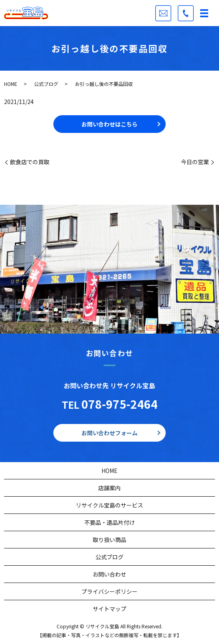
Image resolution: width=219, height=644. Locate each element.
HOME (11, 84)
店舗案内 (109, 488)
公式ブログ (46, 84)
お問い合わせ (109, 574)
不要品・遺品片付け (109, 522)
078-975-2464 (120, 404)
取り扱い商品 (109, 540)
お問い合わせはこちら (109, 124)
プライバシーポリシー (109, 591)
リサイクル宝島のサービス (109, 505)
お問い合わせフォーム (109, 433)
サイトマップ (109, 609)
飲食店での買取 (30, 162)
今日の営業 (195, 162)
